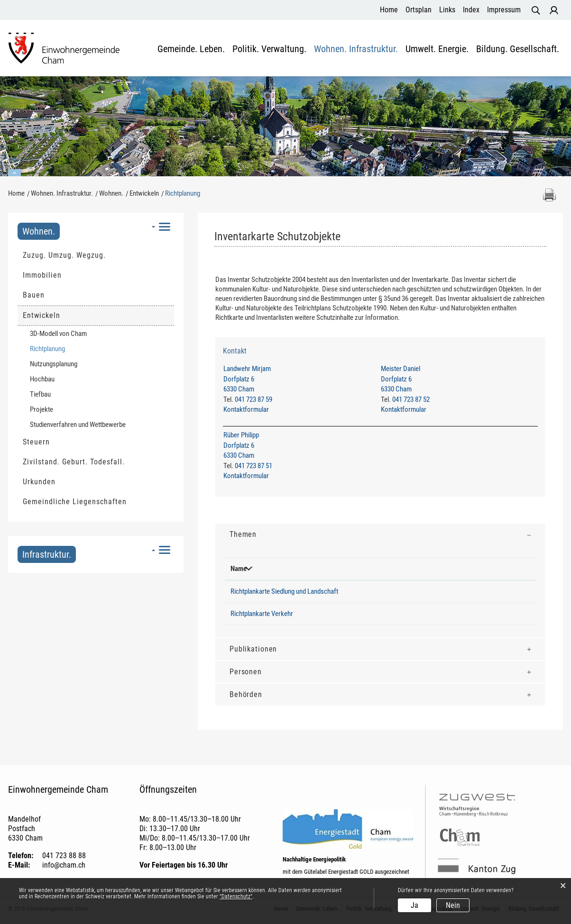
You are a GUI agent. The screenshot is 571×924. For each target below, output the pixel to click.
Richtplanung (65, 349)
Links (447, 10)
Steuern (36, 442)
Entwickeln (41, 315)
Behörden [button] (246, 694)
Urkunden (39, 482)
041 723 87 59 (253, 399)
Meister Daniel (401, 369)
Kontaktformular (246, 409)
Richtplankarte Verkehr (262, 614)
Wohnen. (39, 231)
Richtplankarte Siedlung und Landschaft (284, 591)
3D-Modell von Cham (58, 334)
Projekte (41, 409)
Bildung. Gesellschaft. (518, 49)
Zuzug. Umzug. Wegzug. (64, 255)
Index (471, 10)
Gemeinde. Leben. (191, 49)
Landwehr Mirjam (247, 369)
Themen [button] (243, 534)
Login (554, 10)
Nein (453, 905)
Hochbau (42, 379)
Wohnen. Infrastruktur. (356, 49)
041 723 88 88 (64, 856)
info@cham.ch (64, 865)
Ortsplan (419, 10)
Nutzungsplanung (54, 364)
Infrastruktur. (47, 554)
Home (389, 10)
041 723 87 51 (253, 466)
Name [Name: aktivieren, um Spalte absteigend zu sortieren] (239, 569)
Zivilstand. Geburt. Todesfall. (74, 462)
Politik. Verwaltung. (269, 49)
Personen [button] (246, 672)
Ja (414, 905)
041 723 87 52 (411, 399)
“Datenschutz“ (236, 897)
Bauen (34, 295)
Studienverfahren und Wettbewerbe (78, 425)
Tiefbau (40, 394)
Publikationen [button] (253, 649)
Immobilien (42, 275)
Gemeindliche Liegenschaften (75, 502)
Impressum (504, 10)
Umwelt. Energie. (437, 49)
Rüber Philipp (241, 435)
